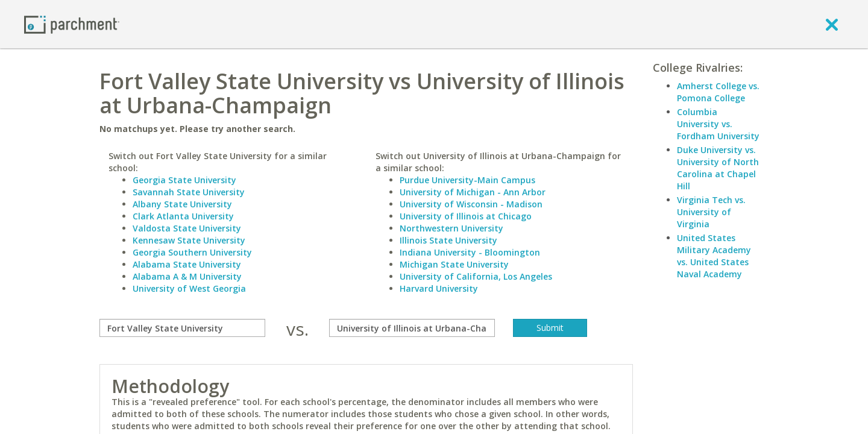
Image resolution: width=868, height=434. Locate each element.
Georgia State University (184, 180)
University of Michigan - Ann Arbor (473, 192)
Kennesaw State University (189, 240)
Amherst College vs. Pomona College (718, 92)
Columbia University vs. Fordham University (718, 124)
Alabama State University (187, 264)
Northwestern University (451, 228)
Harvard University (439, 288)
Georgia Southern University (192, 252)
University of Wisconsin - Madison (471, 204)
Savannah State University (189, 192)
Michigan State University (454, 264)
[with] (412, 328)
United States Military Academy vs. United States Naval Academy (714, 256)
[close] (832, 24)
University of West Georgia (189, 288)
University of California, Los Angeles (476, 276)
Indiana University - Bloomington (470, 252)
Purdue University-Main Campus (467, 180)
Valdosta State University (187, 228)
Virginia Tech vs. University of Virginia (711, 212)
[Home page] (72, 24)
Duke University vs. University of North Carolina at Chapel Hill (718, 168)
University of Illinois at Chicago (466, 216)
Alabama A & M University (187, 276)
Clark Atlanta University (183, 216)
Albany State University (182, 204)
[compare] (182, 328)
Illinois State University (448, 240)
